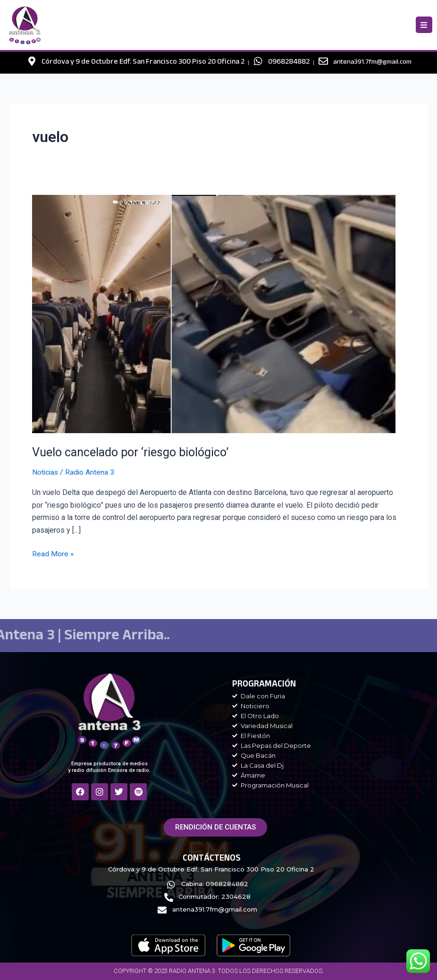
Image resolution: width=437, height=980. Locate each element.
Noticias (46, 472)
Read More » (53, 553)
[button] (424, 25)
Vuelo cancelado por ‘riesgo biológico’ (134, 452)
